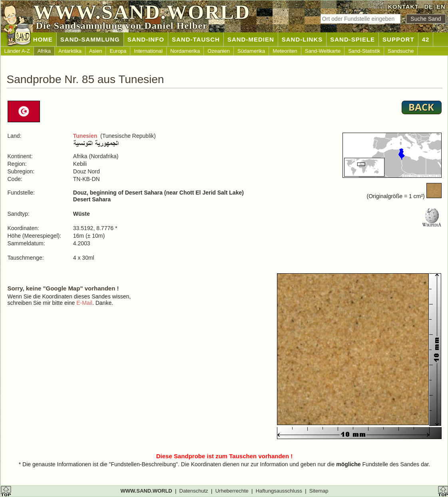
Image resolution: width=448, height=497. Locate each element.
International (148, 51)
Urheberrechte (232, 491)
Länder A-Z (17, 51)
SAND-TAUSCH (196, 39)
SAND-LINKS (302, 39)
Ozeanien (219, 51)
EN (441, 7)
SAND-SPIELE (352, 39)
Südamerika (251, 51)
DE (428, 7)
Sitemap (319, 491)
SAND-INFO (146, 39)
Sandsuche (401, 51)
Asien (96, 51)
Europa (118, 51)
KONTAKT (403, 7)
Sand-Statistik (364, 51)
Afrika (44, 51)
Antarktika (70, 51)
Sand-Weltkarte (323, 51)
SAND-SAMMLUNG (90, 39)
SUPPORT (398, 39)
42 (426, 39)
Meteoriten (285, 51)
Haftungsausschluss (279, 491)
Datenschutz (194, 491)
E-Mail (84, 303)
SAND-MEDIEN (251, 39)
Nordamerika (185, 51)
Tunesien (85, 136)
